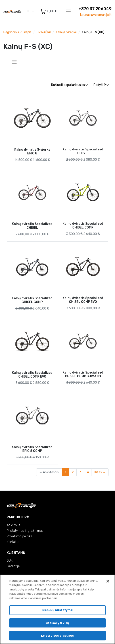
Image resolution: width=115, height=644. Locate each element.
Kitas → (100, 472)
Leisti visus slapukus (58, 636)
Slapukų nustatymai (57, 610)
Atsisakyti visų (58, 623)
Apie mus (14, 525)
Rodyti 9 (101, 85)
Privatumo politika (20, 536)
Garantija (13, 566)
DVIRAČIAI (44, 32)
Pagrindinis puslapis (17, 32)
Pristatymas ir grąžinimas (25, 531)
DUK (10, 561)
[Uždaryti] (108, 581)
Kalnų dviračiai (66, 32)
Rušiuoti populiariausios (69, 85)
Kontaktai (13, 542)
